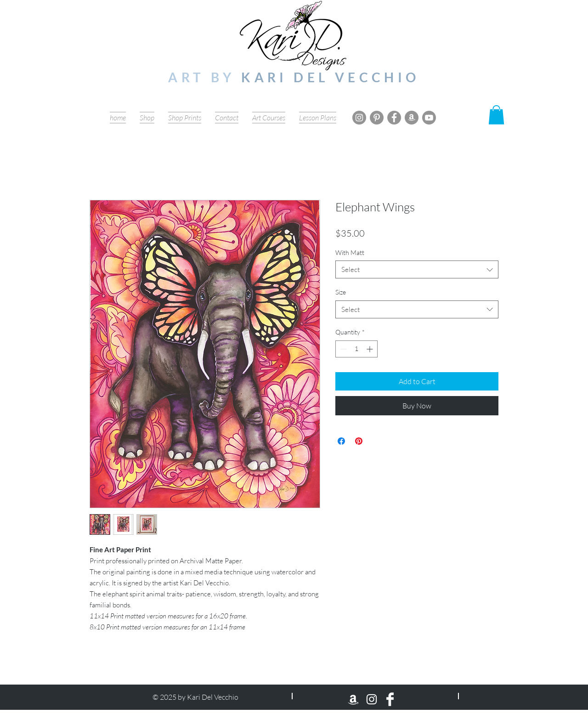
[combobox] (417, 269)
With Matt (350, 252)
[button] (496, 115)
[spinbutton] (356, 349)
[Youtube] (429, 118)
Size (341, 292)
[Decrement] (342, 349)
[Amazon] (412, 118)
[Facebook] (394, 118)
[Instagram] (359, 118)
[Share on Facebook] (341, 441)
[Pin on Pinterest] (359, 441)
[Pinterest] (377, 118)
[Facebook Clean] (390, 699)
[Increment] (370, 349)
